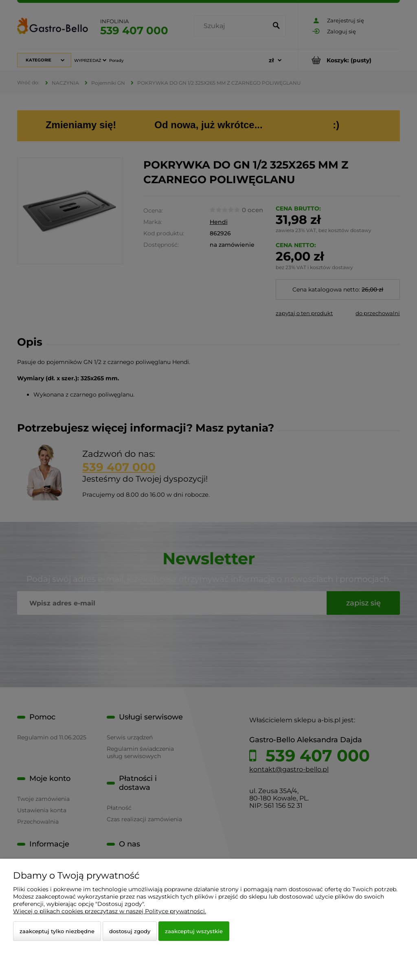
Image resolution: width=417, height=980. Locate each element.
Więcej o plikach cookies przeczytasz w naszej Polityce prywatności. (110, 911)
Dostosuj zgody (130, 931)
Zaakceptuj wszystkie (194, 931)
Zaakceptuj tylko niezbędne (57, 931)
